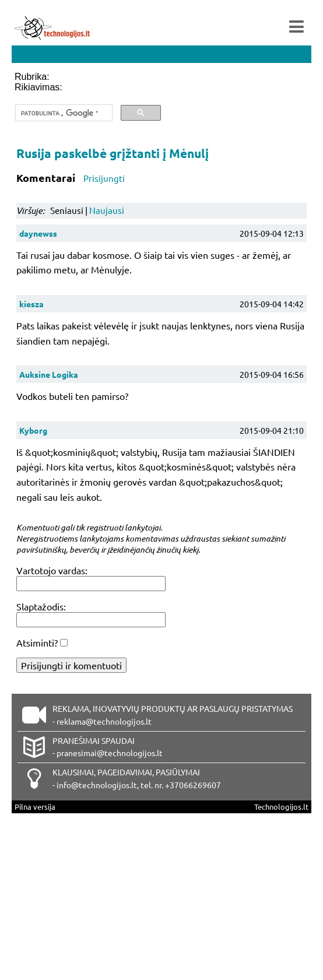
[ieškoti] (63, 113)
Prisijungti (104, 178)
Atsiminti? (37, 642)
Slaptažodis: (41, 606)
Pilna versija (35, 807)
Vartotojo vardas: (52, 570)
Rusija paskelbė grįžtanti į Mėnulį (113, 153)
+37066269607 (193, 785)
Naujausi (107, 210)
